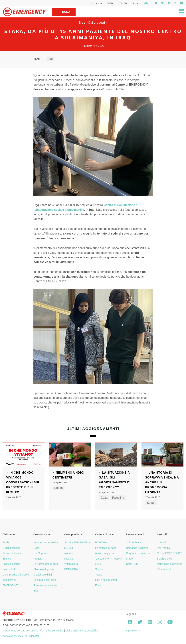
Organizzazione (11, 548)
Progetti (38, 559)
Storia (6, 542)
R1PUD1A (123, 3)
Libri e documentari (106, 580)
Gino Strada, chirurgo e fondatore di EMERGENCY (16, 580)
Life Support (40, 553)
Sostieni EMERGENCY (77, 542)
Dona (66, 12)
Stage (129, 559)
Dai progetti (97, 23)
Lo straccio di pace (106, 548)
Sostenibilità (9, 569)
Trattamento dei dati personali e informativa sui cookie (33, 631)
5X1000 (110, 3)
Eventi (99, 585)
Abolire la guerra (105, 553)
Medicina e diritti (43, 575)
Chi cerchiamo (134, 542)
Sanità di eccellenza (45, 580)
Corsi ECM (132, 564)
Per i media (96, 3)
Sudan (58, 488)
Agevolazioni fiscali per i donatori (21, 636)
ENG (146, 3)
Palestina (118, 498)
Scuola (99, 569)
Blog (82, 23)
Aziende (69, 553)
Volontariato (71, 564)
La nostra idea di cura (46, 564)
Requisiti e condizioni (138, 553)
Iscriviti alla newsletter (169, 564)
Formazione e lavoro (45, 585)
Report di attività (12, 553)
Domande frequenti (137, 548)
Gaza (104, 498)
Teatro (99, 575)
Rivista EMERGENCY (169, 553)
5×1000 (69, 548)
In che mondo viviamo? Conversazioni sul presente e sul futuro (23, 483)
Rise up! (69, 559)
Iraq (50, 59)
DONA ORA (71, 569)
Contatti (161, 542)
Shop (135, 3)
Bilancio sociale (11, 564)
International (164, 569)
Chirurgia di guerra (44, 569)
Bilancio (7, 559)
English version (133, 631)
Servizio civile (165, 559)
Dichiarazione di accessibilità (82, 631)
